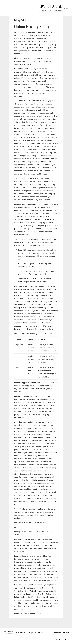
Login (66, 8)
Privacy (66, 639)
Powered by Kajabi (62, 632)
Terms (58, 639)
